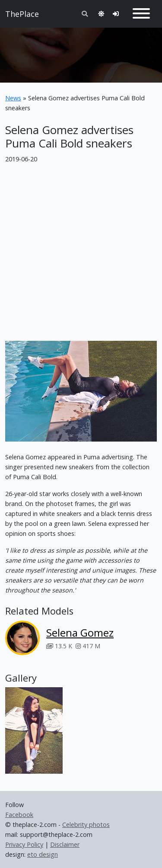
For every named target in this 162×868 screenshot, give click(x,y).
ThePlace (22, 14)
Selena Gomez (80, 633)
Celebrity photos (86, 825)
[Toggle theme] (101, 14)
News (13, 98)
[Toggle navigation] (141, 14)
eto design (43, 854)
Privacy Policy (24, 844)
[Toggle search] (85, 14)
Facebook (19, 815)
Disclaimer (65, 844)
